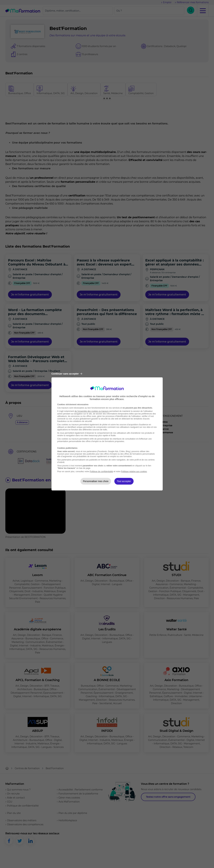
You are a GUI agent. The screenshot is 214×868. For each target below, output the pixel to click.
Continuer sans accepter (67, 374)
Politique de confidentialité (101, 472)
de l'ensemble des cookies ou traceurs (92, 411)
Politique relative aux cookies (134, 472)
